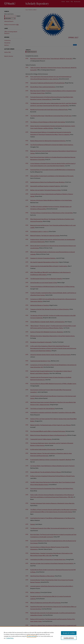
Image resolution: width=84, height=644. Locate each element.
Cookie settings (32, 636)
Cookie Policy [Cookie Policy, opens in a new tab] (10, 638)
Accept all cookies (69, 633)
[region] (42, 635)
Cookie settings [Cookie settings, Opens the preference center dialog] (69, 638)
